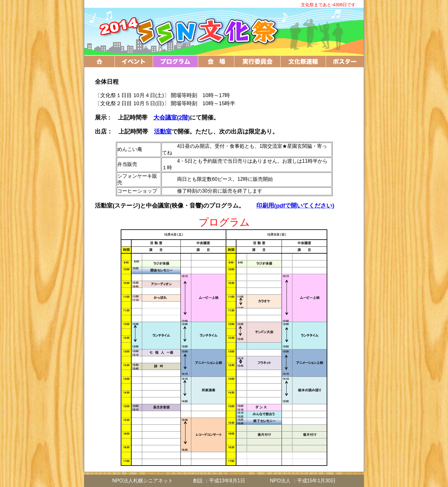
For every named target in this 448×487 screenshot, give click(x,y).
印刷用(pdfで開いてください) (295, 206)
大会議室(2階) (172, 117)
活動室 (163, 131)
